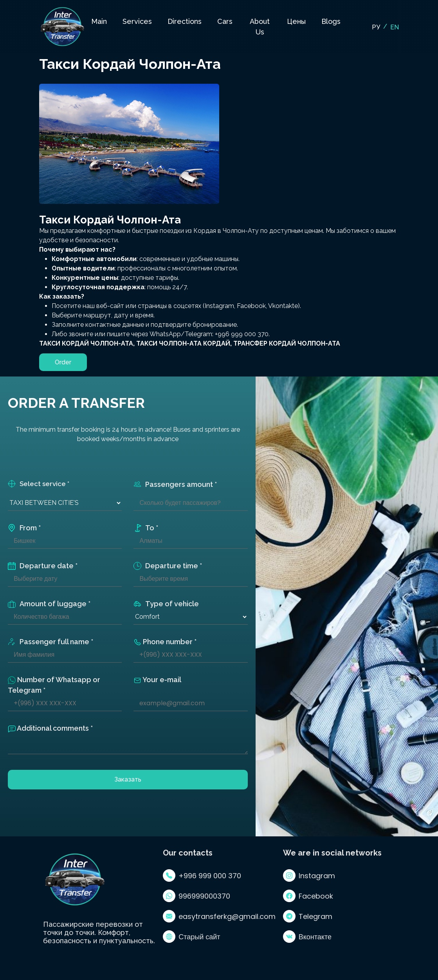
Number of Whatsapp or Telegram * (54, 685)
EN (395, 27)
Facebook (308, 896)
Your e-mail (157, 680)
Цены (296, 21)
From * (24, 528)
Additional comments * (50, 728)
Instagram (309, 876)
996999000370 (196, 896)
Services (137, 21)
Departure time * (168, 566)
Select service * (39, 484)
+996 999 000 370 (202, 876)
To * (146, 528)
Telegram (308, 916)
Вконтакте (307, 937)
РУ (376, 27)
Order (63, 362)
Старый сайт (191, 937)
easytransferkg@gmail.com (219, 916)
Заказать (128, 779)
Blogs (331, 21)
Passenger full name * (50, 642)
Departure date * (43, 566)
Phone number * (165, 642)
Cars (225, 21)
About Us (260, 27)
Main (99, 21)
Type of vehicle (166, 604)
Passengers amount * (175, 484)
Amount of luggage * (49, 604)
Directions (185, 21)
